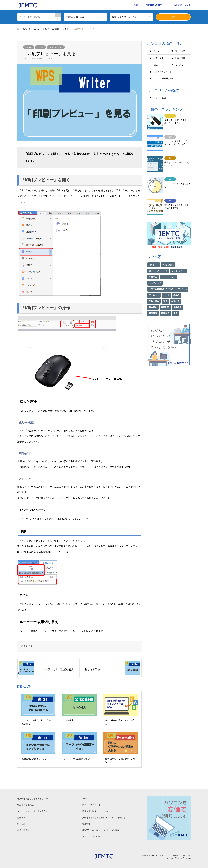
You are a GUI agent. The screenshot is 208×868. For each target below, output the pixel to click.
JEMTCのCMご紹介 (91, 836)
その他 (40, 47)
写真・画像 (159, 58)
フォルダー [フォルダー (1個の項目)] (154, 288)
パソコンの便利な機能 (164, 78)
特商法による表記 (25, 805)
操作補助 (158, 51)
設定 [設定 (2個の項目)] (175, 306)
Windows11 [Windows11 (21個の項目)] (168, 258)
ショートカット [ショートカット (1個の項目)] (168, 270)
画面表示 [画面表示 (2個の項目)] (165, 306)
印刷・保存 (28, 646)
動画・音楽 (180, 58)
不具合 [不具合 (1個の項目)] (177, 288)
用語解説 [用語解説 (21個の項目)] (153, 306)
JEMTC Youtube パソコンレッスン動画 (101, 830)
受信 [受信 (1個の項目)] (165, 294)
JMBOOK (87, 799)
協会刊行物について (91, 805)
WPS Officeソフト (182, 5)
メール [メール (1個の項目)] (166, 288)
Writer (29, 47)
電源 (156, 65)
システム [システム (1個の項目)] (153, 270)
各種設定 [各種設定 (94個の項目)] (175, 294)
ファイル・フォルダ (163, 72)
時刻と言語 (180, 51)
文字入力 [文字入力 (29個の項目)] (178, 300)
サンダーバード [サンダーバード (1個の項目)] (178, 264)
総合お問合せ (23, 830)
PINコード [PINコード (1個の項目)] (154, 258)
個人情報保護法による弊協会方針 (32, 799)
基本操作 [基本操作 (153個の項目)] (153, 300)
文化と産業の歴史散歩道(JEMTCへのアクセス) (104, 818)
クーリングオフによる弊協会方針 (32, 811)
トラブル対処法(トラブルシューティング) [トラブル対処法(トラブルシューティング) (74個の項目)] (168, 282)
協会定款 (21, 824)
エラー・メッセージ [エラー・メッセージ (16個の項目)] (158, 264)
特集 (136, 5)
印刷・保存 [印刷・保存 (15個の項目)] (154, 294)
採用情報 (86, 824)
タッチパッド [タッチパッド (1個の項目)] (155, 276)
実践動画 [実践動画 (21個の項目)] (165, 300)
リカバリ (179, 65)
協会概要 (21, 818)
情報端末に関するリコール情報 (96, 811)
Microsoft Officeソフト (156, 5)
